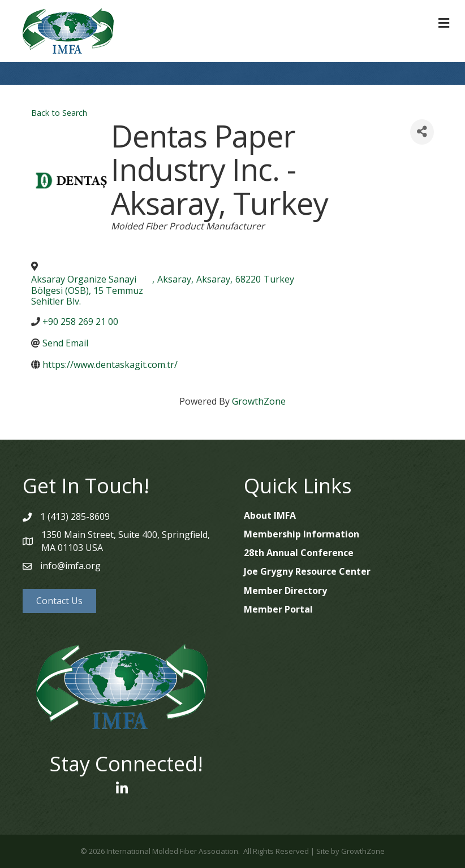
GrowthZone (259, 401)
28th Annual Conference (299, 553)
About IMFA (270, 515)
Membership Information (302, 534)
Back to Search (59, 113)
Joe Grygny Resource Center (307, 571)
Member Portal (278, 609)
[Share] (422, 132)
